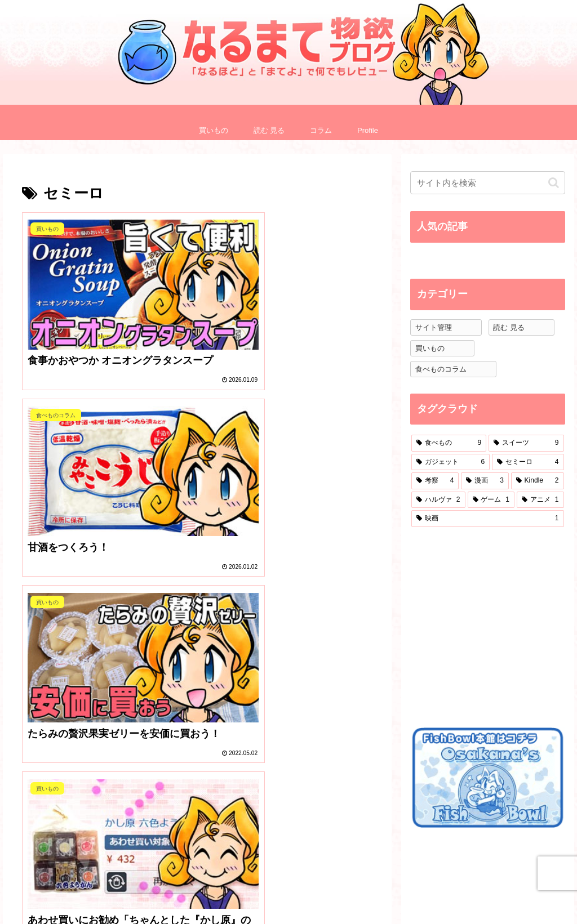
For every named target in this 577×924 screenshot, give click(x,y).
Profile (404, 889)
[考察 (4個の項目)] (435, 481)
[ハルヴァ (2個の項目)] (438, 500)
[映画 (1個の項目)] (487, 519)
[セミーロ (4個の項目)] (528, 462)
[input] (487, 183)
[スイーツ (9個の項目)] (526, 443)
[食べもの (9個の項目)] (449, 443)
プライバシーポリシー (472, 896)
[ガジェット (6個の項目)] (450, 462)
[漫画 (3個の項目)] (485, 481)
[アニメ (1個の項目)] (540, 500)
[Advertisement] (493, 626)
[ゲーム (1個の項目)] (491, 500)
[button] (554, 183)
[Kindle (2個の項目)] (538, 481)
